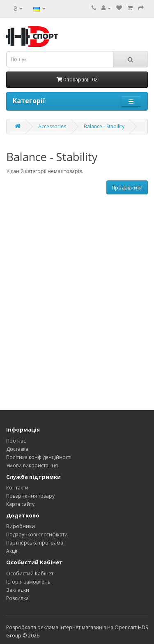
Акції (12, 551)
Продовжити (127, 188)
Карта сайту (20, 504)
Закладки (18, 590)
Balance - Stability (104, 126)
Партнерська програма (35, 543)
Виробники (21, 526)
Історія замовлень (28, 582)
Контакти (17, 488)
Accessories (52, 126)
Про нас (16, 441)
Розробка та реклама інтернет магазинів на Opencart (71, 627)
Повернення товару (30, 496)
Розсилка (17, 598)
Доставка (17, 449)
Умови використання (32, 465)
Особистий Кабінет (30, 574)
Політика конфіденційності (39, 457)
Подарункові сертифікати (37, 534)
